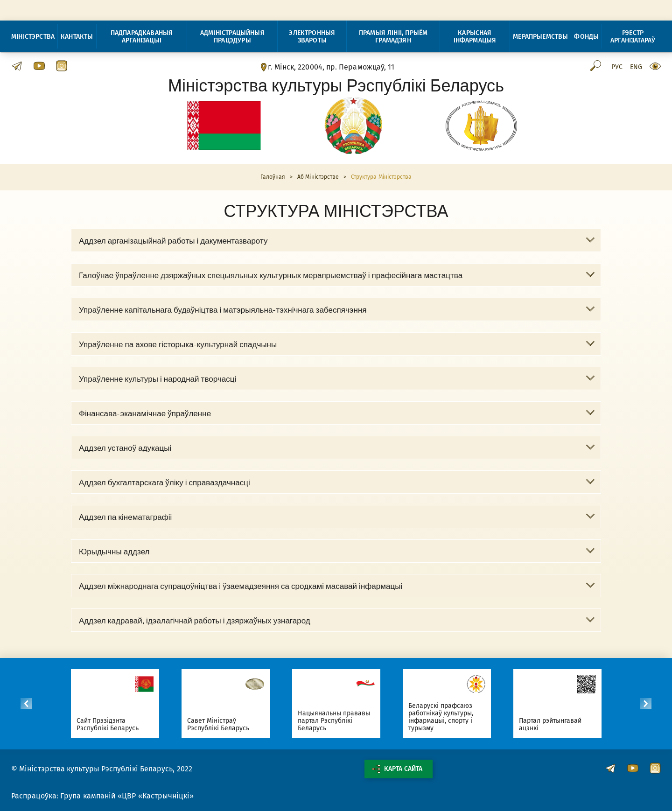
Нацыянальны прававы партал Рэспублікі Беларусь (334, 721)
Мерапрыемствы (540, 37)
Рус (617, 67)
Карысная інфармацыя (475, 37)
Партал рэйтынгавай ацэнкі (550, 724)
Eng (636, 67)
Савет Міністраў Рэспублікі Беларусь (218, 724)
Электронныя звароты (312, 37)
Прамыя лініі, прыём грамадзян (393, 37)
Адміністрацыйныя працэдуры (232, 37)
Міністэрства (33, 37)
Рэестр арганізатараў (633, 37)
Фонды (586, 37)
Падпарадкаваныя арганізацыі (142, 37)
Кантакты (77, 37)
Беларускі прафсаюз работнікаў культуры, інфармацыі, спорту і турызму (441, 717)
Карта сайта (397, 769)
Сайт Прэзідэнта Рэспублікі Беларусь (108, 724)
